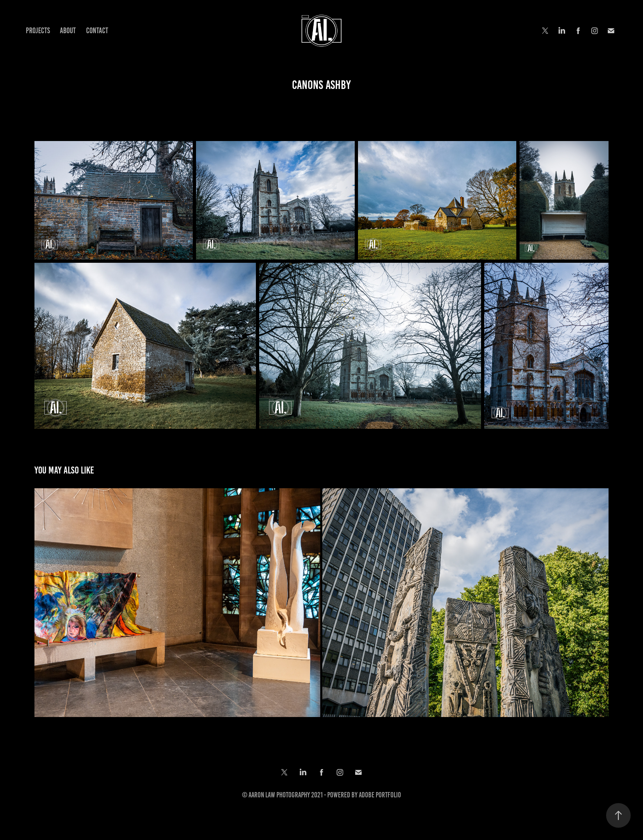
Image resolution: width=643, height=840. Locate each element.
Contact (97, 31)
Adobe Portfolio (380, 795)
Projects (38, 31)
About (68, 31)
